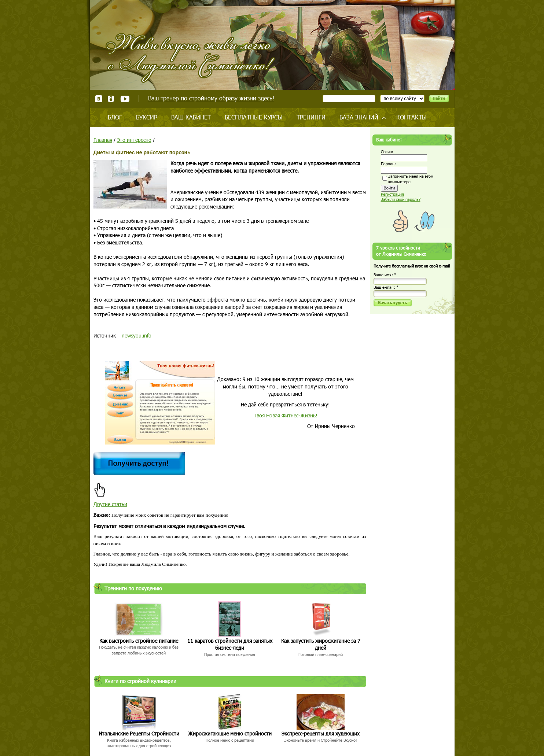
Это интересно (134, 140)
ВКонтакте (99, 99)
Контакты (411, 117)
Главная (103, 140)
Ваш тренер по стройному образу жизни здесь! (211, 98)
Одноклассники (111, 99)
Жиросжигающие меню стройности (230, 733)
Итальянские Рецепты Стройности (139, 733)
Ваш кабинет (191, 117)
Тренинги (311, 117)
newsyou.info (137, 335)
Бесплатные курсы (254, 117)
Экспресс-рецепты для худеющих (321, 733)
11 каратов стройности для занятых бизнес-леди (230, 644)
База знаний (359, 117)
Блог (115, 117)
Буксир (147, 117)
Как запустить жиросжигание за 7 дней (321, 644)
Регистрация (392, 194)
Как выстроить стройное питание (139, 641)
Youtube (125, 99)
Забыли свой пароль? (401, 199)
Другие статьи (110, 504)
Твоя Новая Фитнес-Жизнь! (286, 415)
